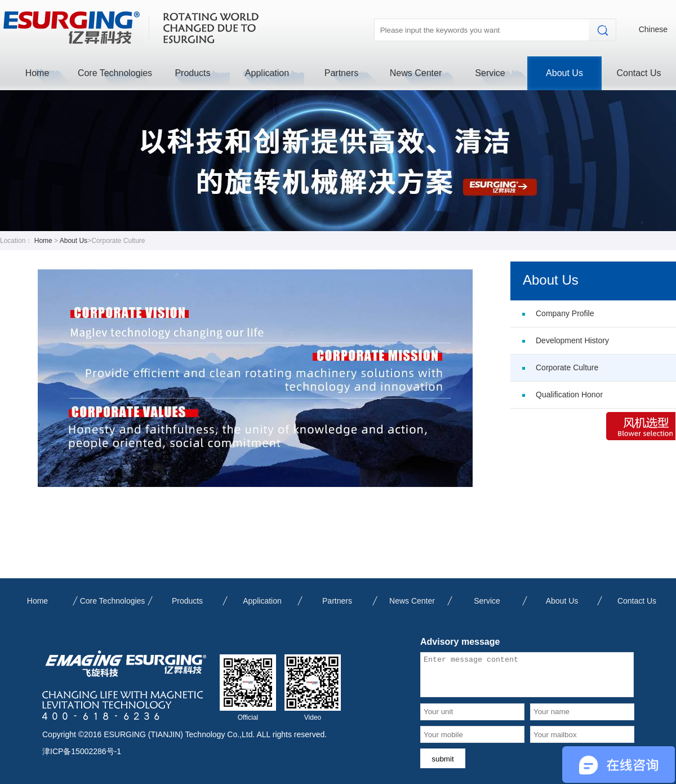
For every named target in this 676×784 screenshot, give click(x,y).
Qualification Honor (569, 395)
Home (37, 73)
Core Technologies (115, 73)
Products (192, 73)
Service (490, 73)
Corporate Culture (567, 367)
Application (267, 73)
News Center (416, 73)
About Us (564, 73)
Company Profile (565, 313)
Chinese (653, 29)
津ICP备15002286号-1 (82, 751)
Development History (572, 340)
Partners (341, 73)
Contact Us (639, 73)
